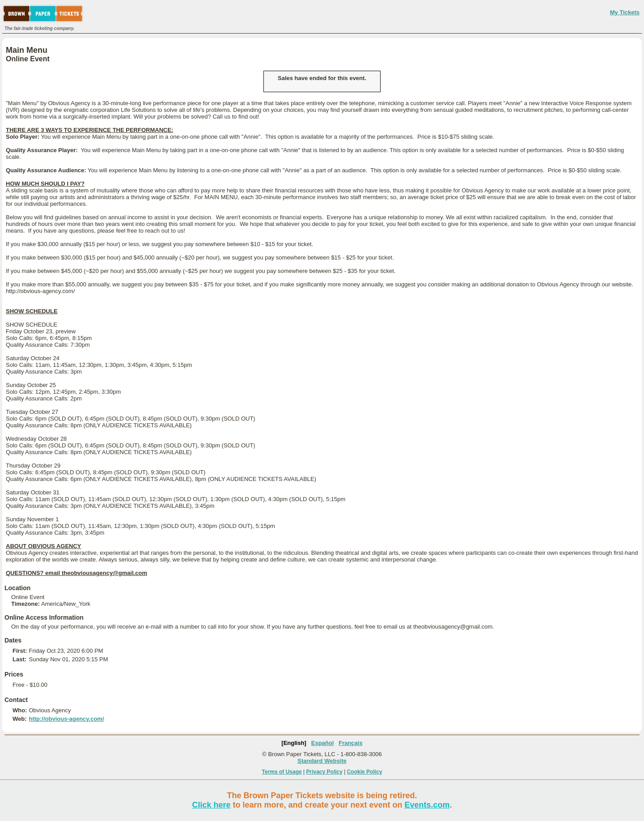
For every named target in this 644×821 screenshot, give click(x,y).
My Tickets (625, 12)
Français (350, 743)
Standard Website (322, 761)
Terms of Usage (282, 772)
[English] (294, 743)
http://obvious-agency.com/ (66, 719)
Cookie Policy (365, 772)
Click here (211, 805)
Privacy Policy (324, 772)
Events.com (427, 805)
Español (323, 743)
